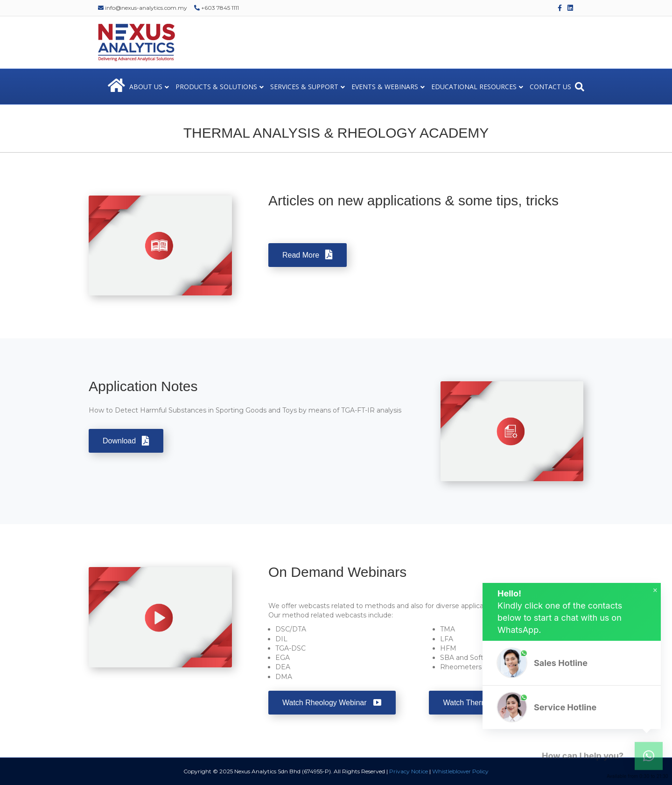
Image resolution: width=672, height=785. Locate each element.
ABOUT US (146, 87)
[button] (572, 663)
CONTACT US (550, 87)
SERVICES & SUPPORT (304, 87)
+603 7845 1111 (217, 8)
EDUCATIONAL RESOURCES (474, 87)
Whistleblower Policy (460, 771)
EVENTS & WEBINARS (385, 87)
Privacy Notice (409, 771)
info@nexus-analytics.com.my (143, 8)
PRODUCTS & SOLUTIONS (216, 87)
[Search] (580, 87)
